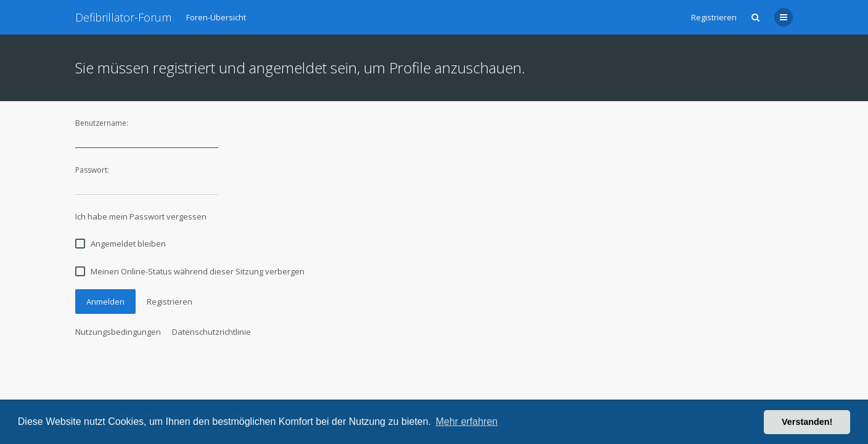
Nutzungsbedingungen (118, 332)
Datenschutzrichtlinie (211, 332)
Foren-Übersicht (216, 17)
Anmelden (105, 302)
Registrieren (714, 17)
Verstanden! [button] (807, 422)
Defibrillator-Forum (123, 17)
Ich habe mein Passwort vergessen (141, 216)
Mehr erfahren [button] (467, 421)
